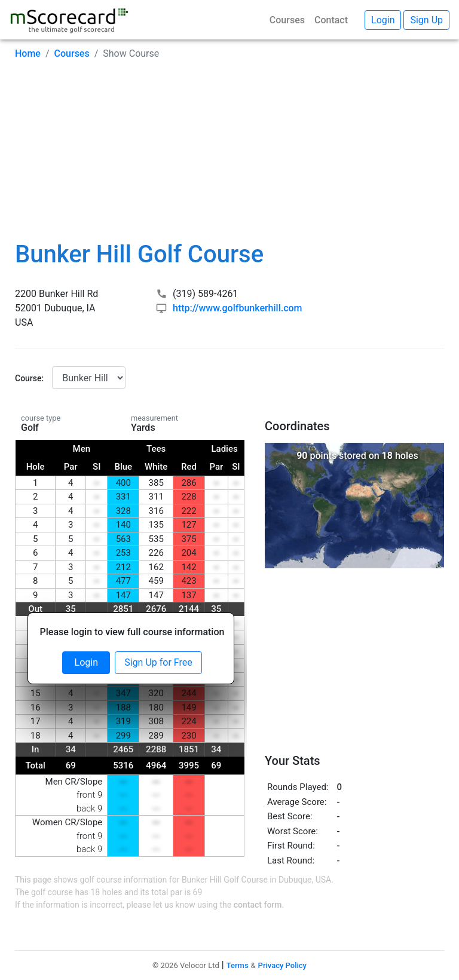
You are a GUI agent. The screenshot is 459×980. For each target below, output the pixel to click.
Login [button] (383, 20)
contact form (258, 905)
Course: (29, 378)
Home (28, 53)
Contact (331, 20)
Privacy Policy (282, 965)
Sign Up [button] (426, 20)
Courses (287, 20)
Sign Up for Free (158, 662)
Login (86, 662)
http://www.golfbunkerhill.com (238, 308)
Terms (238, 965)
